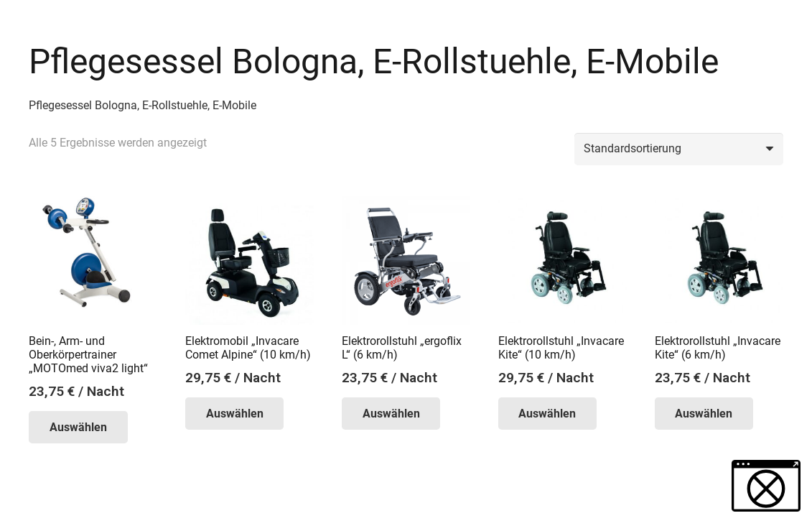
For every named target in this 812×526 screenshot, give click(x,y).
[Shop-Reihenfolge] (679, 149)
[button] (766, 486)
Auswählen (78, 427)
